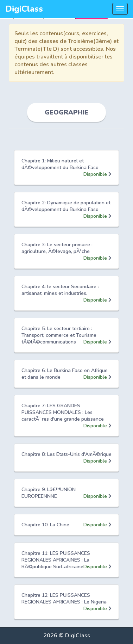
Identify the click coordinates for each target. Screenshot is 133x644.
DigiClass (24, 9)
